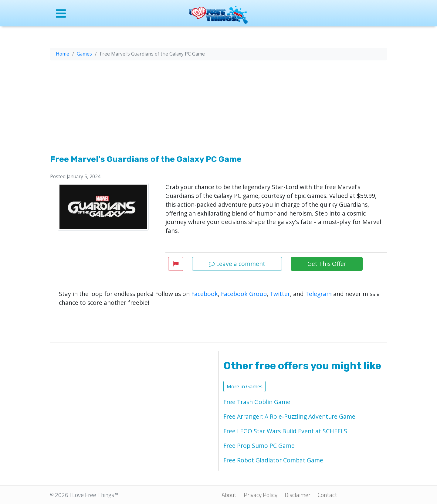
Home (63, 54)
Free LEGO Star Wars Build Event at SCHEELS (285, 431)
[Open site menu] (89, 13)
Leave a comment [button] (237, 264)
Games (84, 54)
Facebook (205, 294)
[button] (176, 264)
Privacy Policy (261, 495)
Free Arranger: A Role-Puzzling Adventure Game (289, 416)
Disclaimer (298, 495)
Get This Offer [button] (327, 264)
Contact (327, 495)
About (229, 495)
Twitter (280, 294)
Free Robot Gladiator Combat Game (273, 460)
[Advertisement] (218, 109)
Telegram (318, 294)
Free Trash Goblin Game (257, 402)
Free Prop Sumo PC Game (259, 446)
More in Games (245, 386)
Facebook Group (244, 294)
